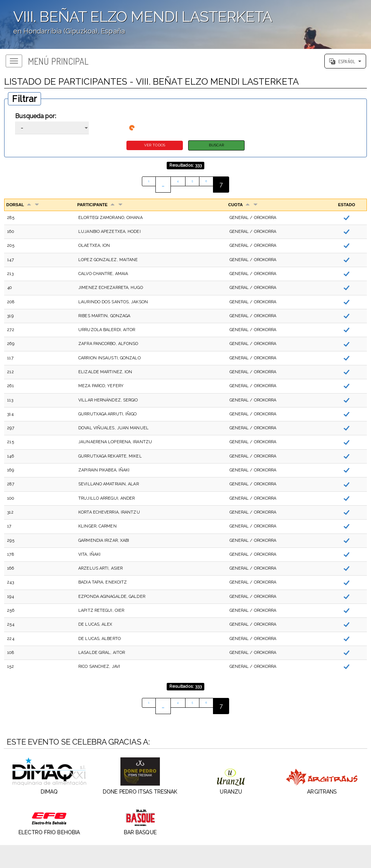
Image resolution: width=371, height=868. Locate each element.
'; (185, 24)
